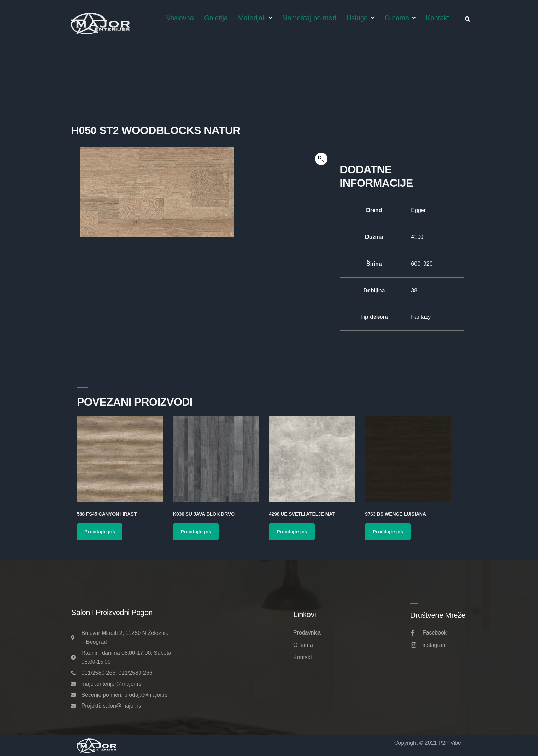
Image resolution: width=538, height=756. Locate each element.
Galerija (216, 18)
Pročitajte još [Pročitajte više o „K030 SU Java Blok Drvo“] (196, 532)
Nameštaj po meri (309, 18)
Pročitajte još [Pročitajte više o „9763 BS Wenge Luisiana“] (388, 532)
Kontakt (437, 18)
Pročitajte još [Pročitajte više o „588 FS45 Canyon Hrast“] (100, 532)
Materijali (255, 18)
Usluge (360, 18)
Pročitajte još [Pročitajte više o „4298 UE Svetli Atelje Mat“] (292, 532)
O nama (400, 18)
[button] (321, 159)
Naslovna (180, 18)
